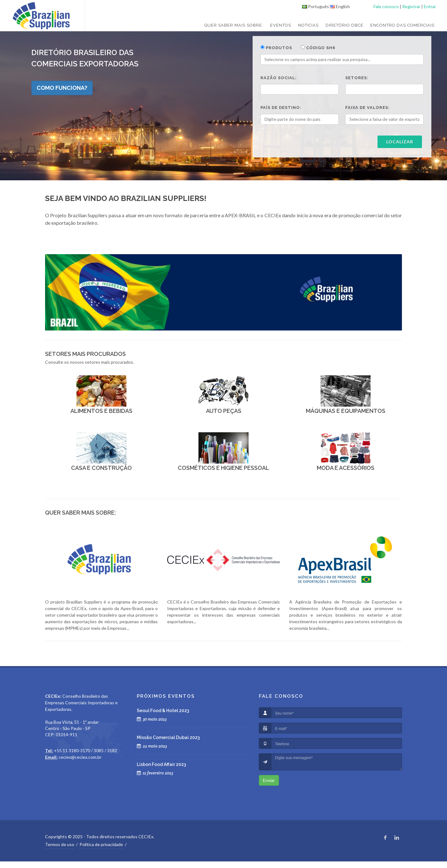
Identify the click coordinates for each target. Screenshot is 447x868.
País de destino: (281, 108)
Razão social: (279, 78)
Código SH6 (318, 48)
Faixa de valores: (367, 108)
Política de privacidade (101, 844)
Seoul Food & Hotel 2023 (163, 711)
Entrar (430, 6)
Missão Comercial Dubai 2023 (168, 737)
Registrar (411, 6)
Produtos (276, 48)
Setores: (357, 78)
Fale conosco (386, 6)
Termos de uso (60, 844)
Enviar (269, 780)
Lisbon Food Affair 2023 (161, 764)
